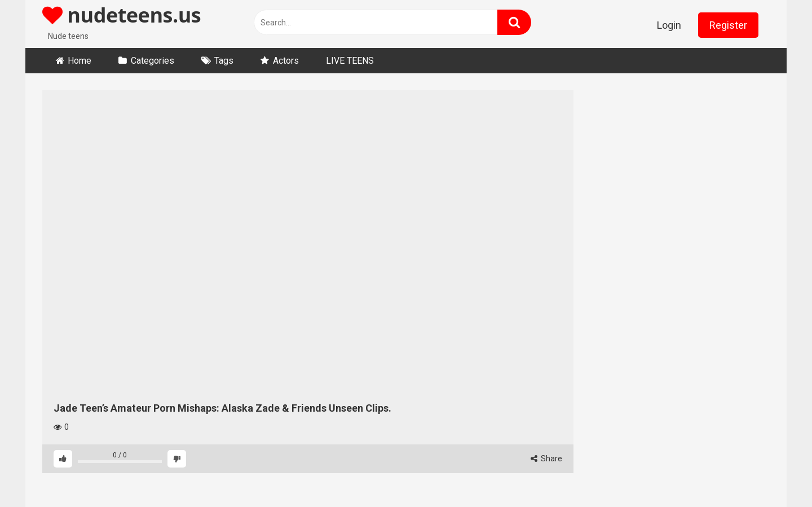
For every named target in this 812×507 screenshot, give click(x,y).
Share (546, 458)
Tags (224, 61)
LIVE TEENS (350, 61)
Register (728, 25)
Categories (153, 61)
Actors (286, 61)
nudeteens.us (122, 15)
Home (80, 61)
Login (669, 25)
